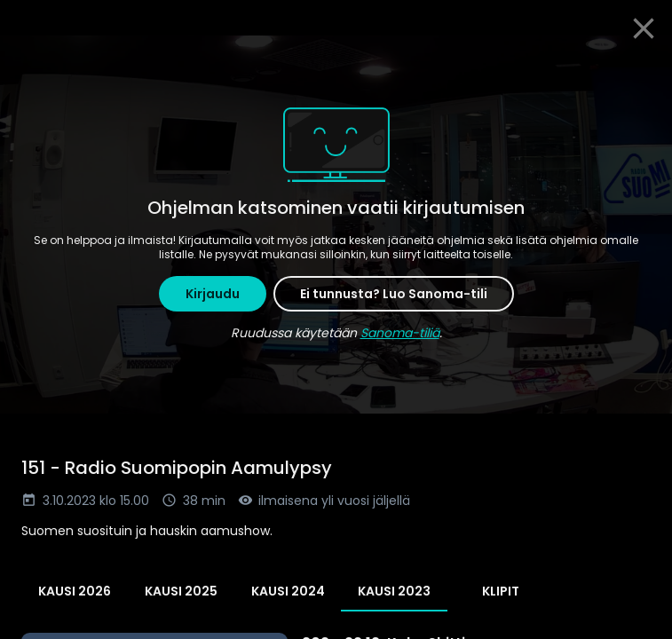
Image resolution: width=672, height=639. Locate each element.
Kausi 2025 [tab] (181, 591)
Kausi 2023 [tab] (394, 591)
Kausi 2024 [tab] (288, 591)
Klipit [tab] (501, 591)
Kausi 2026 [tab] (75, 591)
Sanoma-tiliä (400, 333)
